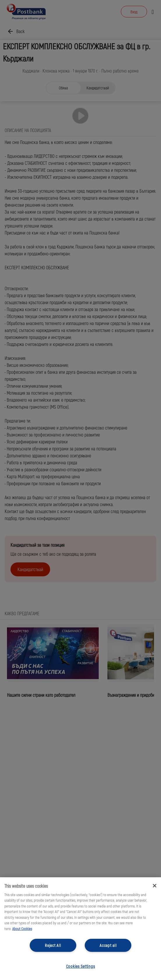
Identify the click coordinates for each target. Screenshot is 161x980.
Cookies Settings (81, 966)
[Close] (155, 886)
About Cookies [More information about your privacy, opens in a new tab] (22, 929)
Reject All (53, 945)
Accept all (108, 945)
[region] (80, 929)
